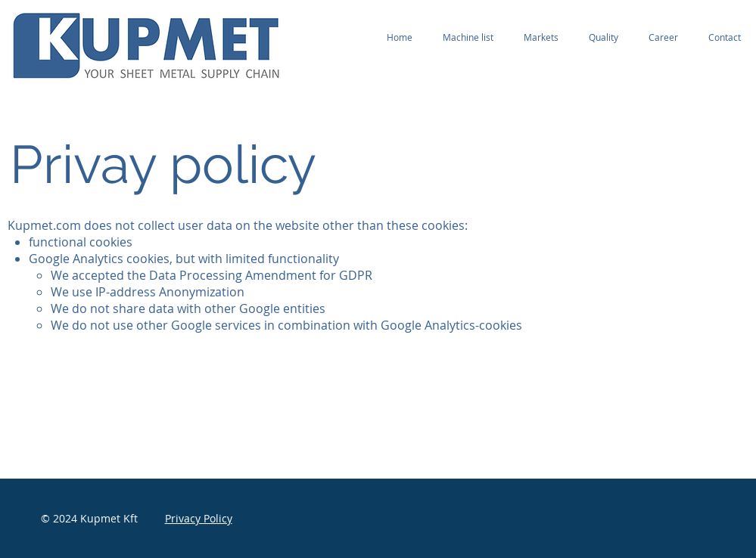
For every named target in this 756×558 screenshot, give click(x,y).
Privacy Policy (199, 518)
